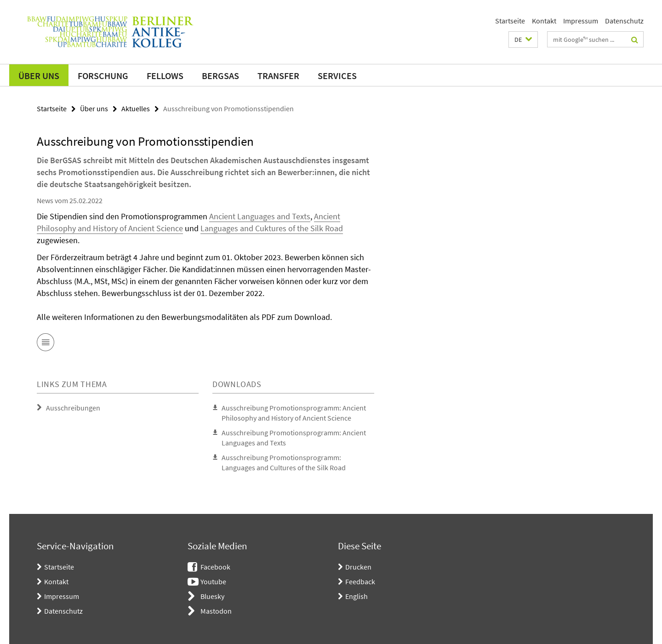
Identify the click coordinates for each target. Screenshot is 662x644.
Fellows (165, 76)
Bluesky (212, 596)
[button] (523, 40)
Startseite (510, 21)
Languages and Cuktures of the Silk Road (272, 228)
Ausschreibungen (73, 408)
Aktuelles (136, 108)
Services (337, 76)
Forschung (103, 76)
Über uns (39, 76)
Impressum (581, 21)
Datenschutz (624, 21)
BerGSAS (220, 76)
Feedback (360, 581)
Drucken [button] (358, 567)
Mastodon (216, 611)
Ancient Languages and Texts (260, 216)
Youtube (213, 581)
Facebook (215, 567)
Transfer (278, 76)
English (357, 596)
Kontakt (544, 21)
